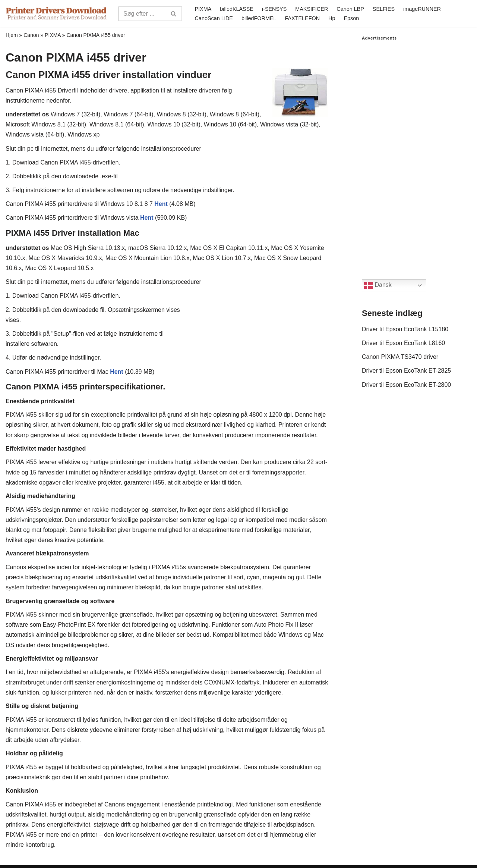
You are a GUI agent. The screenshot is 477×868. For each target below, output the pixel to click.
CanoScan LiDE (214, 18)
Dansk (378, 285)
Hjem (12, 35)
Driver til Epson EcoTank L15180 (405, 329)
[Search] (142, 14)
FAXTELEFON (303, 18)
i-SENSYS (274, 9)
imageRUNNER (422, 9)
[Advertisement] (417, 153)
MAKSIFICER (312, 9)
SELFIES (384, 9)
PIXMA (203, 9)
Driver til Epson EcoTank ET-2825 (406, 371)
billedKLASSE (237, 9)
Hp (332, 18)
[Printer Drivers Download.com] (56, 14)
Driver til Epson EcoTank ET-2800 (406, 385)
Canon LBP (350, 9)
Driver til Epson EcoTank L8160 (403, 343)
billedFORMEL (259, 18)
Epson (351, 18)
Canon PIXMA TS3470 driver (400, 357)
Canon (31, 35)
